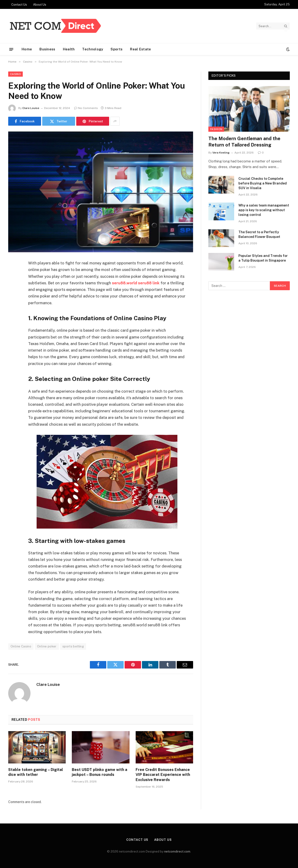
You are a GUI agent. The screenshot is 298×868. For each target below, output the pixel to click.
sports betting (73, 646)
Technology (93, 49)
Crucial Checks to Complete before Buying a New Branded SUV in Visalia (263, 183)
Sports (117, 49)
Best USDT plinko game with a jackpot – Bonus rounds (99, 772)
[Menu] (11, 49)
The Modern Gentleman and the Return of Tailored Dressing (244, 142)
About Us (40, 5)
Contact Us (19, 5)
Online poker (47, 646)
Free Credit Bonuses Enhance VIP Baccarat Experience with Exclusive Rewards (163, 775)
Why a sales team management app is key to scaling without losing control (264, 210)
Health (69, 49)
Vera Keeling (221, 153)
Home (27, 49)
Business (47, 49)
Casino (15, 74)
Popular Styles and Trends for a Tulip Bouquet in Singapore (263, 258)
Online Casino (21, 646)
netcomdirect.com (177, 851)
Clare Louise (31, 108)
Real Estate (140, 49)
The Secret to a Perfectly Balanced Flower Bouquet (259, 234)
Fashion (216, 129)
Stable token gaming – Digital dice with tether (36, 772)
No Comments (86, 108)
